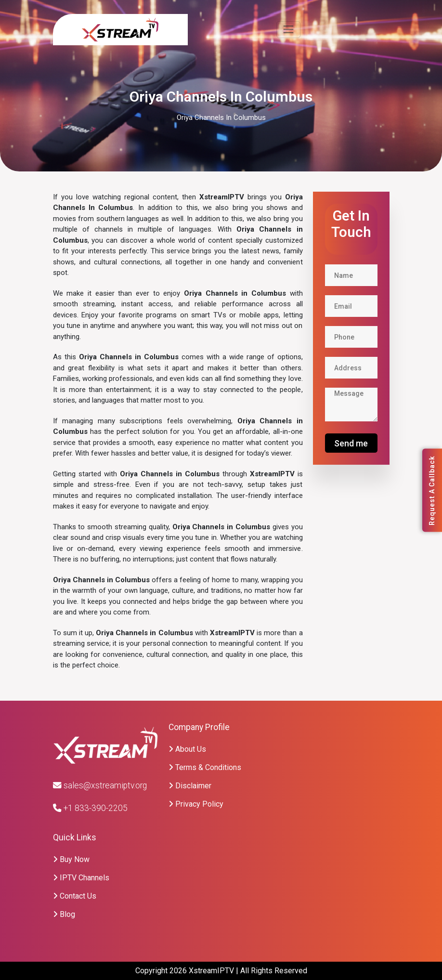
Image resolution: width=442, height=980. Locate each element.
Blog (64, 914)
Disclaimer (190, 786)
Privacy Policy (196, 804)
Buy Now (71, 859)
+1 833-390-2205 (90, 808)
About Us (187, 749)
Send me (351, 443)
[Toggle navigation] (288, 30)
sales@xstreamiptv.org (100, 785)
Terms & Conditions (205, 767)
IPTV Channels (81, 878)
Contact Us (75, 896)
